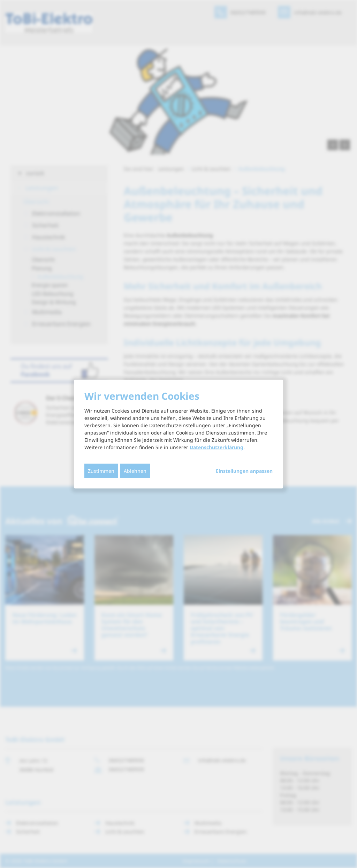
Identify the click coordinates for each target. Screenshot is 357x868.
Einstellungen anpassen (244, 471)
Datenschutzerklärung (217, 447)
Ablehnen (135, 471)
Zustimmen (101, 471)
